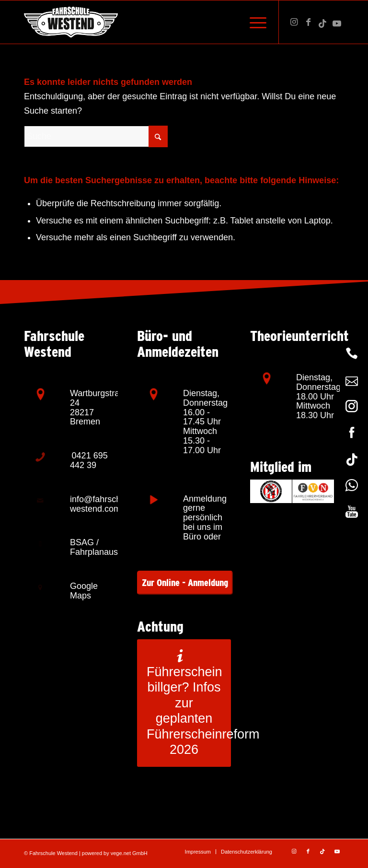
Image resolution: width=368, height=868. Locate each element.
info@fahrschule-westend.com (103, 504)
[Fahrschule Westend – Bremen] (71, 22)
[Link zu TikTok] (322, 22)
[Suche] (96, 136)
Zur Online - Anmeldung (185, 583)
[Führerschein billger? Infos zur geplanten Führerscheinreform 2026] (184, 703)
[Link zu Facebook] (308, 22)
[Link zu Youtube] (337, 22)
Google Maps (84, 591)
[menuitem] (253, 22)
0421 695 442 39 (89, 460)
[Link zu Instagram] (294, 22)
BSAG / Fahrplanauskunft (103, 547)
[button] (21, 847)
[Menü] (253, 22)
